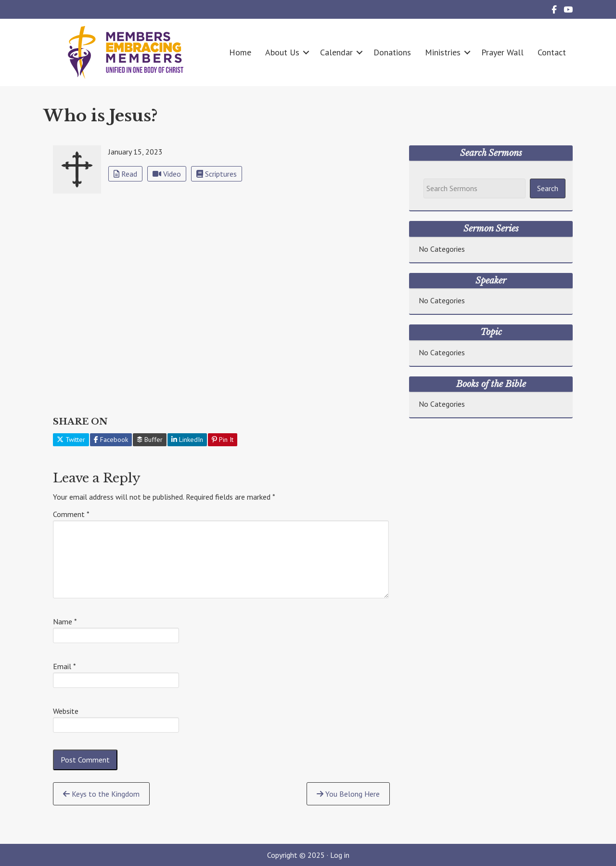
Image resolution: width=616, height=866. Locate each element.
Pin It (223, 439)
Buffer (150, 439)
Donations (392, 52)
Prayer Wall (502, 52)
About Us (282, 52)
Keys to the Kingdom (101, 794)
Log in (340, 855)
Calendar (336, 52)
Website (66, 711)
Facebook (111, 439)
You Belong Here (348, 794)
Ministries (443, 52)
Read (125, 174)
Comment (71, 514)
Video (167, 174)
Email (64, 666)
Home (240, 52)
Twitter (71, 439)
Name (65, 621)
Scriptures (217, 174)
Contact (552, 52)
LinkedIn (187, 439)
